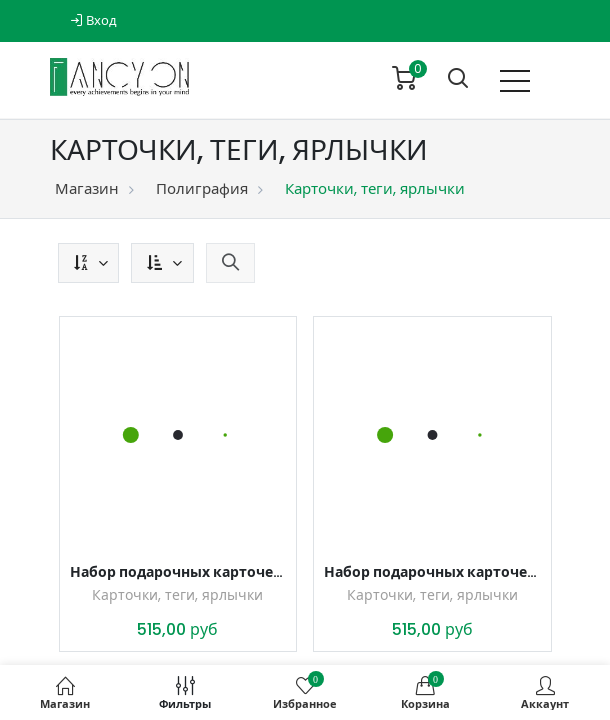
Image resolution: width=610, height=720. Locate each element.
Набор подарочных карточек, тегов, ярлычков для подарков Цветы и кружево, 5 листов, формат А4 (178, 572)
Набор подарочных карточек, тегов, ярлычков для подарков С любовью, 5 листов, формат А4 (432, 572)
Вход (93, 20)
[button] (88, 263)
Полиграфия (202, 188)
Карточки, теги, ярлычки (177, 595)
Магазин (87, 188)
